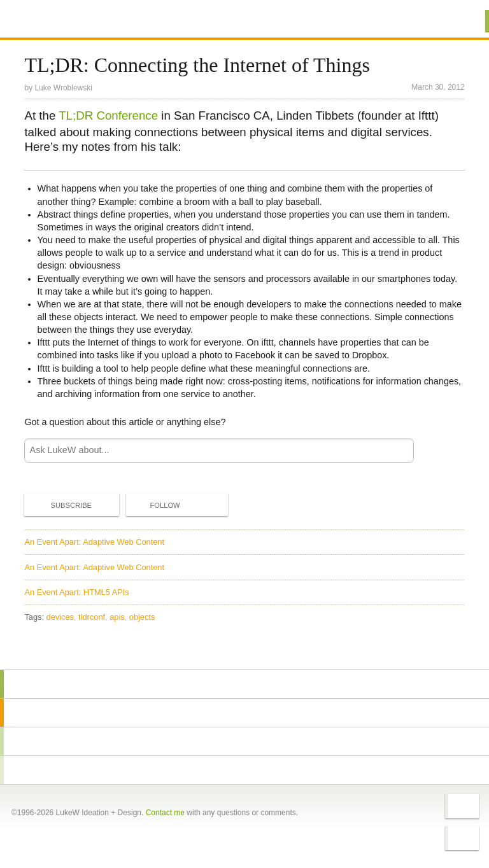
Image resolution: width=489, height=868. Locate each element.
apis (117, 617)
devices (60, 617)
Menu (463, 21)
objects (142, 617)
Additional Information (70, 21)
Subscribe (60, 505)
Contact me (165, 813)
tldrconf (92, 617)
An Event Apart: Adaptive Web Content (94, 542)
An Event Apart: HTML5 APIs (76, 592)
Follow (154, 505)
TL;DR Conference (108, 115)
